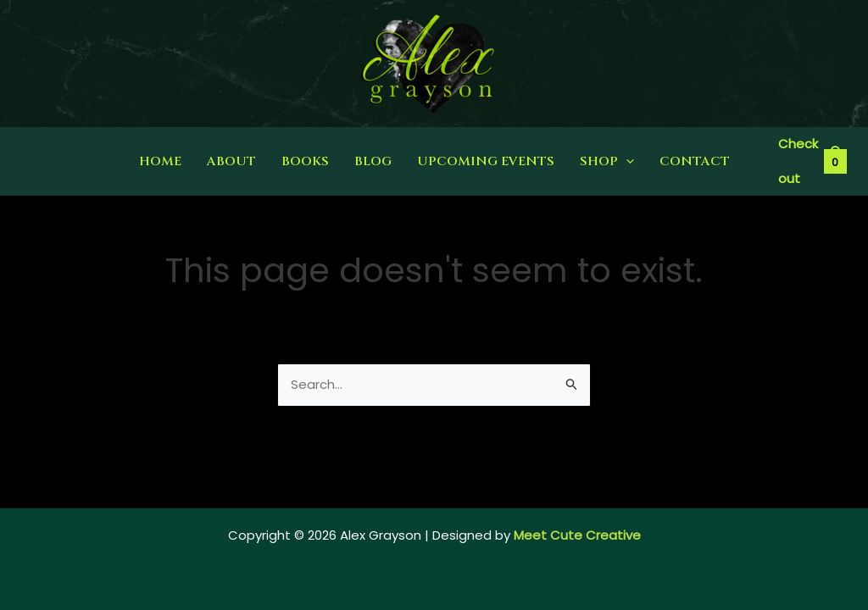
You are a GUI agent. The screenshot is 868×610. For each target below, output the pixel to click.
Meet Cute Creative (577, 535)
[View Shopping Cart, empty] (812, 161)
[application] (626, 162)
